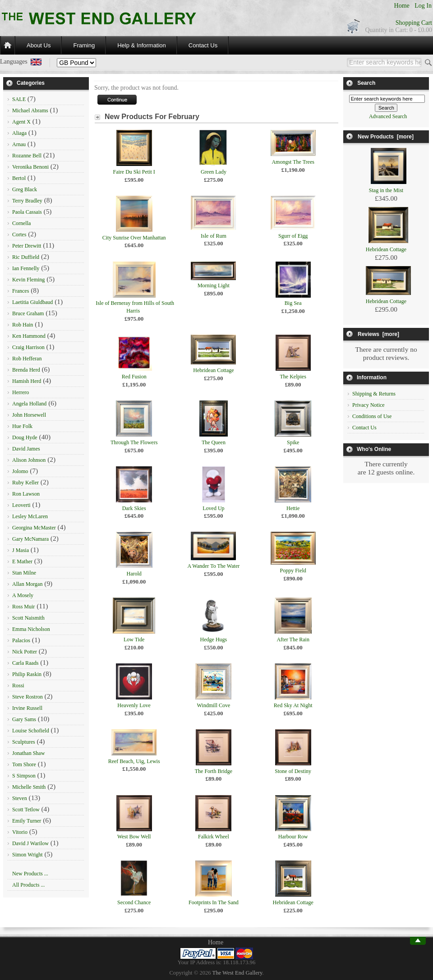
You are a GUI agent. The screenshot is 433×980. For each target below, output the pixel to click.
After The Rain (293, 640)
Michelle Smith (29, 787)
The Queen (214, 442)
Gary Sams (24, 719)
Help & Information (142, 45)
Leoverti (21, 505)
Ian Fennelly (26, 268)
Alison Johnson (29, 460)
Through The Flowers (134, 442)
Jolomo (20, 471)
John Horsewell (29, 415)
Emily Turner (27, 821)
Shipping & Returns (374, 394)
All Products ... (28, 885)
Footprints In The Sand (214, 902)
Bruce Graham (28, 313)
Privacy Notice (369, 405)
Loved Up (213, 508)
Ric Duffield (26, 257)
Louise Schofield (31, 731)
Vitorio (20, 832)
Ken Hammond (29, 336)
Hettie (293, 508)
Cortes (19, 235)
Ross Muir (23, 607)
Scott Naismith (28, 618)
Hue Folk (22, 426)
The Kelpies (293, 377)
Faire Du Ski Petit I (134, 172)
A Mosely (23, 595)
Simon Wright (28, 855)
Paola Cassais (27, 212)
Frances (21, 291)
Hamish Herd (27, 381)
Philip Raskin (27, 674)
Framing (84, 45)
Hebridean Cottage (213, 370)
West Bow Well (134, 837)
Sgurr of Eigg (293, 236)
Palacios (21, 640)
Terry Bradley (27, 201)
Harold (134, 574)
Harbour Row (293, 837)
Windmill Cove (213, 705)
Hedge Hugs (214, 640)
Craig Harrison (28, 347)
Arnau (19, 144)
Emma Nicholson (31, 629)
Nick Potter (25, 652)
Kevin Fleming (28, 280)
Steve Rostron (28, 697)
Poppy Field (293, 571)
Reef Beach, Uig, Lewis (134, 761)
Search (366, 83)
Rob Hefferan (27, 359)
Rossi (18, 686)
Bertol (19, 178)
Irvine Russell (27, 708)
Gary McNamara (30, 539)
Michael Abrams (30, 110)
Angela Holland (29, 404)
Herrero (21, 392)
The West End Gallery (237, 973)
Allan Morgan (27, 584)
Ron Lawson (26, 494)
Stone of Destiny (293, 771)
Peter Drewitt (27, 246)
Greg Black (25, 189)
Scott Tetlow (26, 810)
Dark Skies (134, 508)
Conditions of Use (372, 416)
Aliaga (19, 133)
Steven (20, 798)
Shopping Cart (414, 23)
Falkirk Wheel (214, 837)
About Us (39, 45)
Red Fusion (134, 377)
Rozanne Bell (27, 156)
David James (26, 449)
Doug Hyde (25, 437)
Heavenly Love (134, 705)
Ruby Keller (25, 483)
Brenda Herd (26, 370)
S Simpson (24, 776)
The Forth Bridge (214, 771)
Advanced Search (388, 116)
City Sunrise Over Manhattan (134, 238)
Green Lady (214, 172)
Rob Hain (23, 325)
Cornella (21, 223)
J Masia (21, 550)
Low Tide (134, 640)
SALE (19, 99)
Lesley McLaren (30, 516)
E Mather (22, 561)
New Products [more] (386, 137)
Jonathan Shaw (28, 753)
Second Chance (134, 902)
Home (402, 6)
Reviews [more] (378, 334)
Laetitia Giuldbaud (32, 302)
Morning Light (214, 285)
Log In (423, 6)
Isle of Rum (214, 236)
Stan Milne (24, 573)
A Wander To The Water (214, 566)
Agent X (21, 122)
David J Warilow (30, 843)
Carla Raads (25, 663)
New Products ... (30, 874)
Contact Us (203, 45)
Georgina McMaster (34, 528)
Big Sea (293, 303)
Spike (293, 442)
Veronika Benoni (30, 167)
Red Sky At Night (293, 705)
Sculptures (24, 742)
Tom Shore (24, 764)
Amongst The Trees (293, 162)
